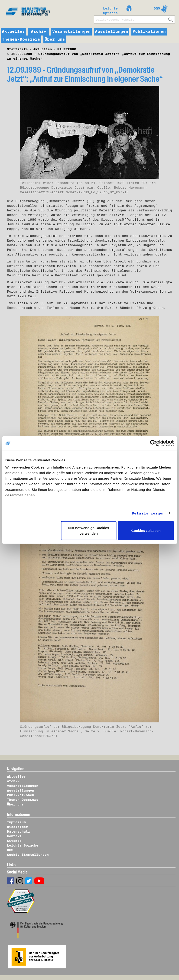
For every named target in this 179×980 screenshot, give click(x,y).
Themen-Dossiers (21, 39)
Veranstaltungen (71, 32)
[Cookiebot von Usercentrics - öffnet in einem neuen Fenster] (153, 443)
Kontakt (14, 836)
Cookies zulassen (146, 531)
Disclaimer (17, 827)
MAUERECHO (67, 49)
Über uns (55, 39)
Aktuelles (13, 32)
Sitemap (14, 841)
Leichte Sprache (110, 10)
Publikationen (149, 32)
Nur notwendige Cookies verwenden (89, 531)
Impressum (16, 822)
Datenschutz (18, 831)
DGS (157, 8)
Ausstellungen (112, 32)
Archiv (39, 32)
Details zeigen (148, 513)
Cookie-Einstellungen (28, 855)
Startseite (17, 49)
